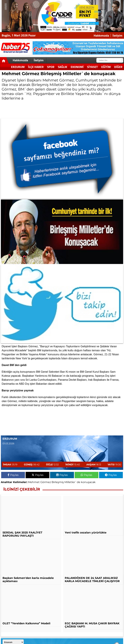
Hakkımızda (101, 36)
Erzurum (18, 67)
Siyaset (92, 67)
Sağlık (63, 67)
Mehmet (34, 482)
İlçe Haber (36, 67)
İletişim (117, 36)
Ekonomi (77, 67)
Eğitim (106, 67)
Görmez (46, 482)
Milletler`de (72, 482)
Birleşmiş (58, 482)
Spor (51, 67)
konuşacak (88, 482)
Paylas (13, 475)
